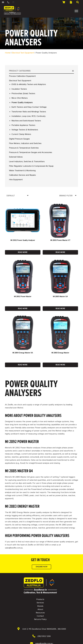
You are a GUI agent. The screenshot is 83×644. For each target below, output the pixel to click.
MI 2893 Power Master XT (60, 240)
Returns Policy (40, 619)
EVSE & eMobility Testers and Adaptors (29, 84)
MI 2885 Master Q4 (60, 297)
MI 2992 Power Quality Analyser (23, 240)
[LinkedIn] (13, 2)
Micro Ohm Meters (20, 98)
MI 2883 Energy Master (60, 353)
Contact (40, 616)
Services (40, 603)
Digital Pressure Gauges (19, 139)
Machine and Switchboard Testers (26, 121)
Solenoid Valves (16, 157)
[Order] (18, 196)
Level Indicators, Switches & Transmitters (27, 161)
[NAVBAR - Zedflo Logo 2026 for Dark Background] (40, 585)
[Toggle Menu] (76, 11)
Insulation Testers (19, 89)
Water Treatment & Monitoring (22, 170)
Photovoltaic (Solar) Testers (23, 93)
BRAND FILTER (66, 196)
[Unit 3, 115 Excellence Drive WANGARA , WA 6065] (20, 629)
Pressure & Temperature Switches (24, 148)
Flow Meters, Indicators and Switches (25, 143)
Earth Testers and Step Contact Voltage (29, 107)
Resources (40, 613)
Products (40, 599)
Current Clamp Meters (21, 134)
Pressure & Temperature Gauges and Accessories (31, 152)
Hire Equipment (16, 180)
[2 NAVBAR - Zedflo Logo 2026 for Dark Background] (12, 10)
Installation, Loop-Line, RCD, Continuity (29, 116)
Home (8, 53)
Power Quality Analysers (22, 102)
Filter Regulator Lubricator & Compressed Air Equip (31, 166)
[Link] (3, 2)
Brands (40, 606)
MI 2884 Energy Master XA (23, 353)
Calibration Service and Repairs (22, 175)
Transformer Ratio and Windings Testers (29, 112)
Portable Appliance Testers (23, 125)
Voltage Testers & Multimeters (25, 130)
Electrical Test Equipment (23, 53)
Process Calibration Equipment (22, 76)
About (40, 609)
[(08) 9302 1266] (35, 636)
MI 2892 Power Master (23, 297)
